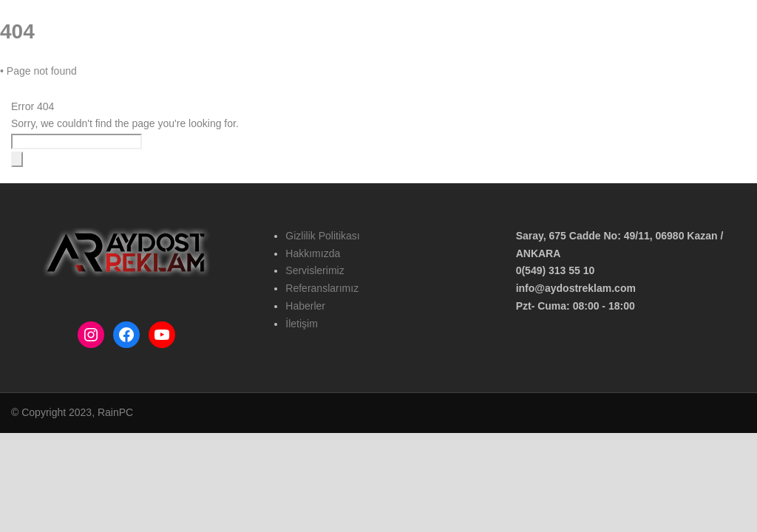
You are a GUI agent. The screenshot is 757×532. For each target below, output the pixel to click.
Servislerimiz (315, 270)
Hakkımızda (268, 82)
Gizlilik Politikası (322, 236)
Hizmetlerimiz (343, 82)
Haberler (500, 82)
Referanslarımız (427, 82)
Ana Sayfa (201, 82)
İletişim (554, 82)
